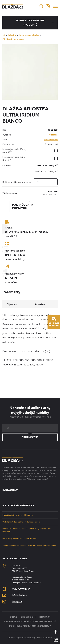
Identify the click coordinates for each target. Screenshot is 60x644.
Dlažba (12, 35)
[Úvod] (4, 35)
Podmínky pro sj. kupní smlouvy (30, 626)
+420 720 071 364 (21, 589)
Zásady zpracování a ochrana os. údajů (30, 622)
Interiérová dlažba (29, 35)
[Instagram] (48, 6)
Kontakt (45, 617)
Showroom (28, 617)
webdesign (31, 638)
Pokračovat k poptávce (30, 206)
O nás (13, 617)
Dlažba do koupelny (13, 39)
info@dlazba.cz (20, 595)
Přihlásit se (30, 437)
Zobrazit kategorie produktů (30, 23)
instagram (17, 601)
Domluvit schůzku (54, 322)
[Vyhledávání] (41, 6)
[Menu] (55, 6)
